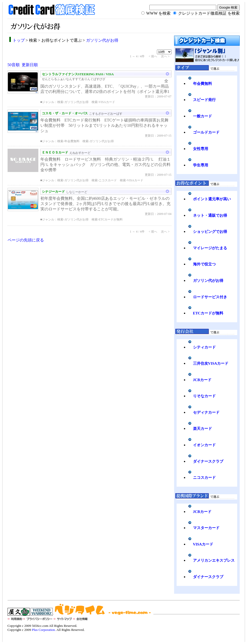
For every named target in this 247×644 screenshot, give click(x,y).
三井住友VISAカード (211, 363)
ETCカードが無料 (208, 313)
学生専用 (201, 165)
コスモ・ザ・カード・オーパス (65, 113)
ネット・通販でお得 (210, 215)
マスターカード (206, 528)
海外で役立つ (204, 264)
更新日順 (30, 65)
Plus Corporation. (44, 630)
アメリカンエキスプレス (214, 560)
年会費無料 (202, 84)
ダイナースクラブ (208, 461)
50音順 (14, 65)
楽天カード (202, 429)
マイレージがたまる (210, 248)
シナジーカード (53, 192)
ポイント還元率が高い (212, 199)
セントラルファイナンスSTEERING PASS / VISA (78, 74)
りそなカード (204, 396)
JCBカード (202, 380)
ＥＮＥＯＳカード (55, 152)
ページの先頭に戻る (26, 240)
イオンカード (204, 445)
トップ (19, 40)
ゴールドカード (206, 132)
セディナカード (206, 412)
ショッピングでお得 (210, 232)
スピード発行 (204, 100)
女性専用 (201, 149)
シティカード (204, 347)
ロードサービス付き (210, 297)
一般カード (202, 116)
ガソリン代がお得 (102, 40)
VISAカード (203, 544)
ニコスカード (204, 478)
